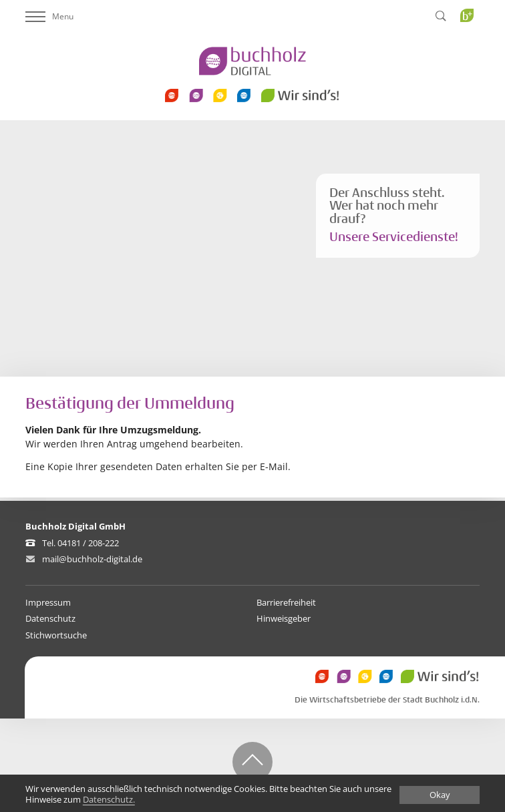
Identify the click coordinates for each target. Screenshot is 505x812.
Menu (49, 16)
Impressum (48, 602)
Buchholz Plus (471, 42)
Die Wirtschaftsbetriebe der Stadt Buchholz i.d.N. (387, 700)
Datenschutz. (109, 800)
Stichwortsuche (56, 635)
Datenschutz (50, 618)
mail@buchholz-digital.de (92, 559)
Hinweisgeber (284, 618)
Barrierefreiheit (286, 602)
